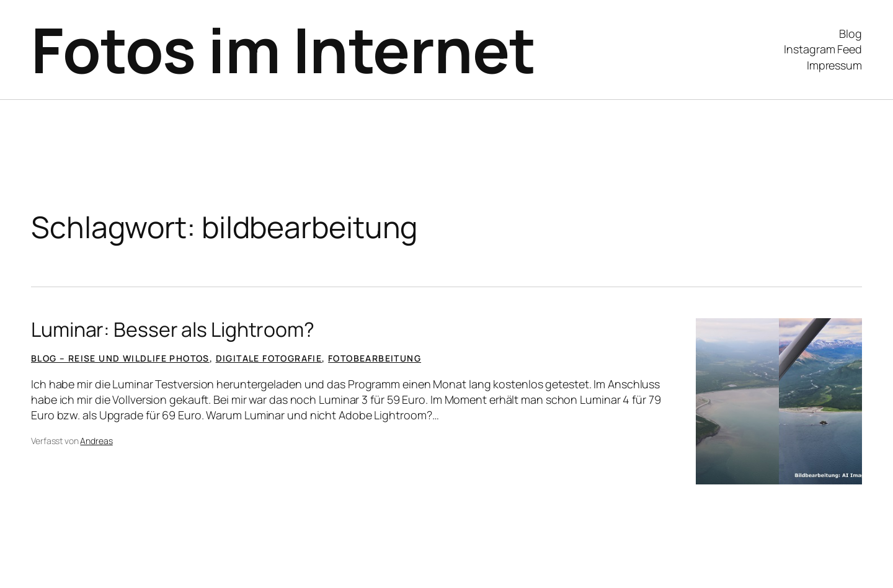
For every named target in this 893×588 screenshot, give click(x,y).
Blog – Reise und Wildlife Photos (120, 358)
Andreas (96, 441)
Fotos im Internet (283, 49)
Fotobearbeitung (375, 358)
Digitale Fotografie (269, 358)
